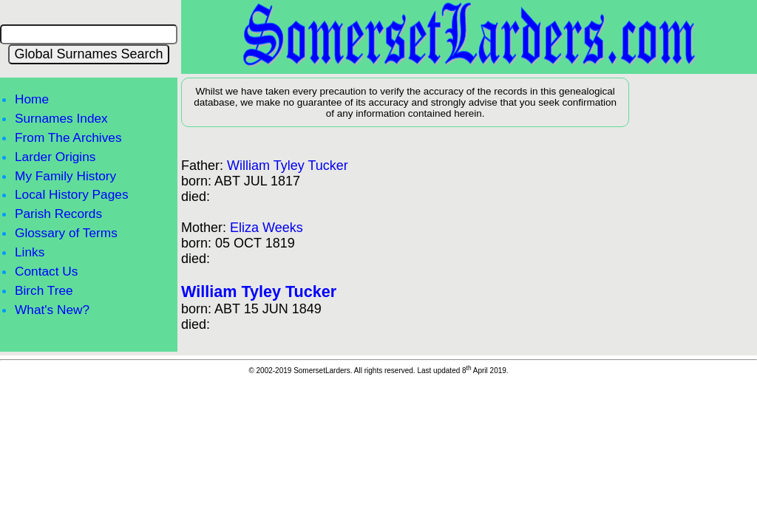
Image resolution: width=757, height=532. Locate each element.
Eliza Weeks (267, 228)
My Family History (65, 176)
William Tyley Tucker (288, 166)
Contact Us (46, 271)
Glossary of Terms (66, 233)
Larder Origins (55, 157)
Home (32, 99)
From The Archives (68, 137)
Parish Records (58, 214)
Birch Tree (44, 290)
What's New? (52, 310)
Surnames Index (61, 118)
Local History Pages (72, 194)
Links (30, 252)
